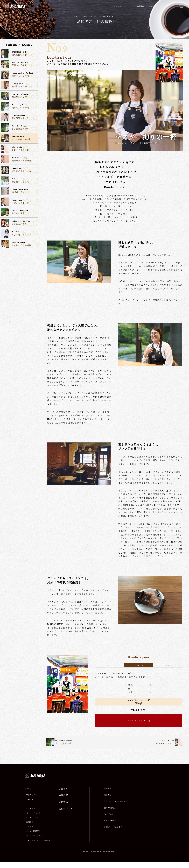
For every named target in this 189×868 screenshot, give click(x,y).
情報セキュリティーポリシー (116, 808)
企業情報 (108, 795)
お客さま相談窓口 (111, 827)
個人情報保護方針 (111, 814)
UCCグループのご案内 (113, 833)
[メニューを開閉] (181, 6)
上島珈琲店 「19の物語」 (94, 22)
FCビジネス (109, 820)
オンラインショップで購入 (138, 727)
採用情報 (108, 801)
